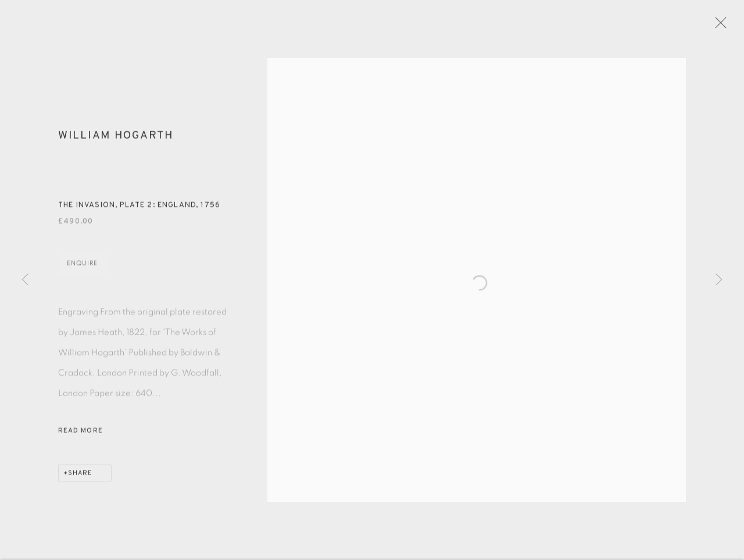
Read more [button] (81, 437)
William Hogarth (116, 142)
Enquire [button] (82, 270)
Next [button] (719, 280)
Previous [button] (25, 280)
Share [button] (80, 480)
